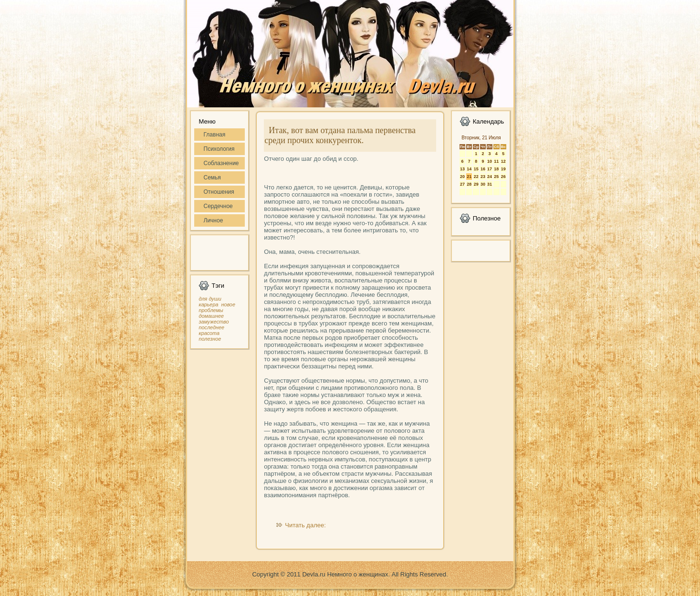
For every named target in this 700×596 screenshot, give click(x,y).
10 (490, 161)
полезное (210, 339)
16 (483, 169)
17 (490, 169)
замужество (214, 322)
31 (490, 184)
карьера (209, 304)
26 (503, 177)
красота (209, 333)
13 (462, 169)
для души (210, 299)
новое (228, 304)
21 (469, 177)
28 (469, 184)
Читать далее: (305, 525)
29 (476, 184)
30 (483, 184)
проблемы (211, 310)
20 (462, 177)
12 (503, 161)
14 (469, 169)
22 (476, 177)
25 (496, 177)
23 (483, 177)
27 (462, 184)
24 (490, 177)
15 (476, 169)
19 (503, 169)
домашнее (211, 316)
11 (496, 161)
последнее (212, 327)
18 (496, 169)
